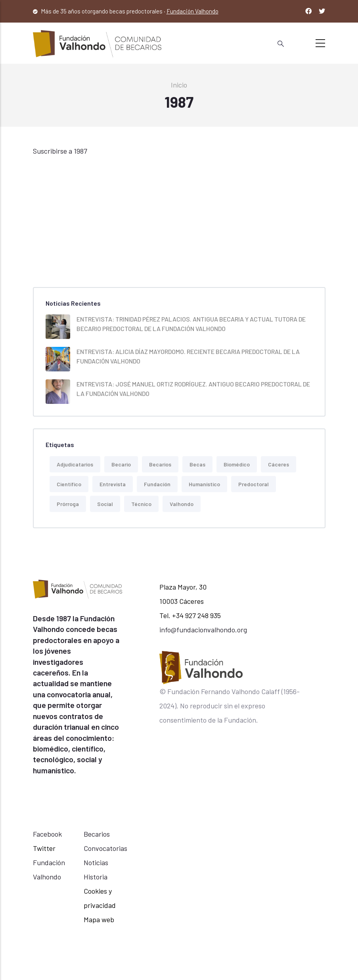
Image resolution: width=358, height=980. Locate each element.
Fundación (157, 484)
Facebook (47, 834)
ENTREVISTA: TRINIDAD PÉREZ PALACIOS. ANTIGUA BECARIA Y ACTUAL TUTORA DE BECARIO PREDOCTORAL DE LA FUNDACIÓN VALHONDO (191, 324)
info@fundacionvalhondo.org (203, 630)
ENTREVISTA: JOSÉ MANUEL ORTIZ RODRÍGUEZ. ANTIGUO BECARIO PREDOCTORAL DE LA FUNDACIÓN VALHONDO (193, 389)
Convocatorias (105, 848)
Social (105, 504)
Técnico (141, 504)
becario (121, 464)
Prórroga (68, 504)
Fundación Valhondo (192, 11)
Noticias (96, 862)
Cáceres (279, 464)
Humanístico (204, 484)
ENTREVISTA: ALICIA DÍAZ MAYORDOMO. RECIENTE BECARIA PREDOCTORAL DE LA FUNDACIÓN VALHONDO (188, 356)
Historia (96, 877)
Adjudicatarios (75, 464)
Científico (69, 484)
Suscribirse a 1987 (60, 151)
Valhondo (182, 504)
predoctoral (254, 484)
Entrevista (113, 484)
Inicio (179, 85)
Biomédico (237, 464)
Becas (197, 464)
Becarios (160, 464)
